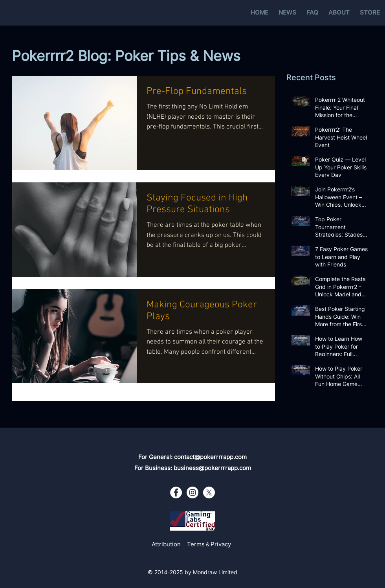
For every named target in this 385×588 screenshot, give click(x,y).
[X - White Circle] (209, 492)
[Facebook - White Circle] (176, 492)
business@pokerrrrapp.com (212, 468)
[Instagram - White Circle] (192, 492)
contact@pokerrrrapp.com (210, 457)
